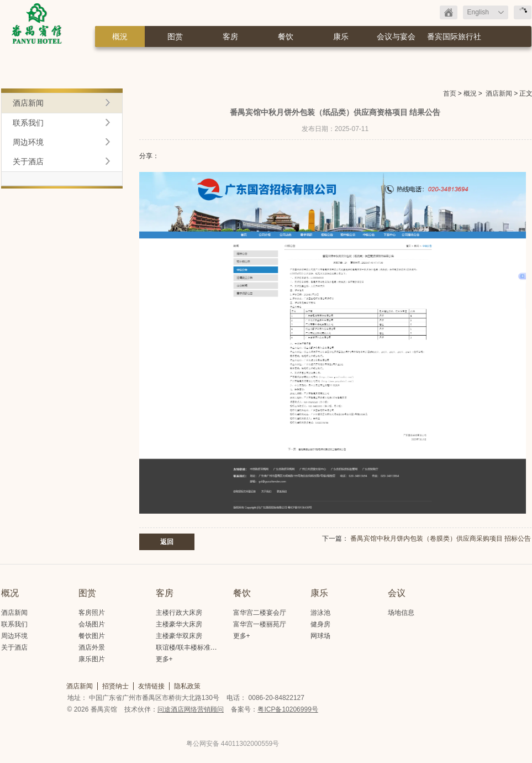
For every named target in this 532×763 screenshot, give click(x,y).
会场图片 (92, 624)
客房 (230, 36)
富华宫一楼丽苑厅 (260, 624)
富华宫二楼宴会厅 (260, 613)
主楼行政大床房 (179, 613)
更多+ (164, 659)
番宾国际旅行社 (454, 36)
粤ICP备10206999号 (288, 709)
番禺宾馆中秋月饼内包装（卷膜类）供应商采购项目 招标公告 (441, 539)
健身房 (320, 624)
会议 (397, 593)
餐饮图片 (92, 636)
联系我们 (28, 123)
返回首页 (449, 12)
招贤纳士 (115, 686)
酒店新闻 (499, 93)
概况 (10, 593)
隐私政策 (187, 686)
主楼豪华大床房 (179, 624)
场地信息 (401, 613)
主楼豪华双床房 (179, 636)
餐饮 (286, 36)
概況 (120, 36)
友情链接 (151, 686)
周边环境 (28, 142)
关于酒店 (28, 161)
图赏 (175, 36)
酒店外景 (92, 647)
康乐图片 (92, 659)
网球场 (320, 636)
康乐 (341, 36)
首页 (450, 93)
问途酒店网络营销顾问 (191, 709)
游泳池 (320, 613)
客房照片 (92, 613)
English (478, 12)
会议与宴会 (396, 36)
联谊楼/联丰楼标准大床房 (193, 647)
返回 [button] (167, 542)
